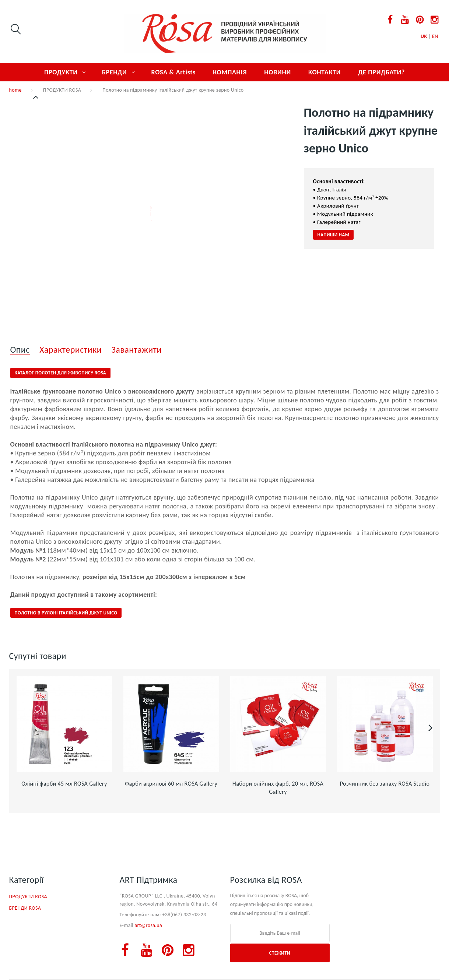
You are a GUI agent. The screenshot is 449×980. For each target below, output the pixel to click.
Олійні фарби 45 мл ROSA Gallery (64, 784)
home (15, 90)
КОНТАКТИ (325, 72)
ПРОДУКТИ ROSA (62, 90)
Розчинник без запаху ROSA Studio (385, 784)
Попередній (36, 97)
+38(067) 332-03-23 (184, 915)
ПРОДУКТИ (61, 72)
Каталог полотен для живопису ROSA (61, 373)
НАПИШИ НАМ (334, 235)
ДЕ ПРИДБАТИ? (381, 72)
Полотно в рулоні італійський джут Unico (66, 613)
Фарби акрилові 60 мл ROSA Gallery (171, 784)
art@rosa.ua (148, 925)
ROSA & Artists (174, 72)
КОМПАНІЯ (230, 72)
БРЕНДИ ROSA (25, 908)
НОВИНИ (278, 72)
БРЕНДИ (115, 72)
